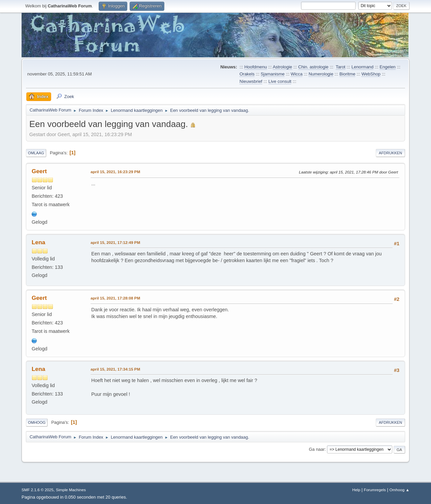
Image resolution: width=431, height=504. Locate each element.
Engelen (388, 67)
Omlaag (36, 153)
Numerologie (321, 74)
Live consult (280, 81)
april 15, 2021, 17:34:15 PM (115, 369)
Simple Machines (71, 490)
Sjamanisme (273, 74)
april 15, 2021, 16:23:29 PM (115, 172)
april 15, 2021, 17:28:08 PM (115, 298)
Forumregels (375, 490)
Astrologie (283, 67)
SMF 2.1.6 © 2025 (38, 490)
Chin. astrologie (313, 67)
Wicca (296, 74)
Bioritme (347, 74)
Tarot (341, 67)
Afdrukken (390, 153)
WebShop (371, 74)
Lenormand (363, 67)
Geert (39, 171)
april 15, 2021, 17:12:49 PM (115, 242)
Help (356, 490)
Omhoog (37, 422)
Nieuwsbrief (251, 81)
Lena (38, 242)
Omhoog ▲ (400, 490)
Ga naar (317, 449)
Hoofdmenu (256, 67)
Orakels (247, 74)
